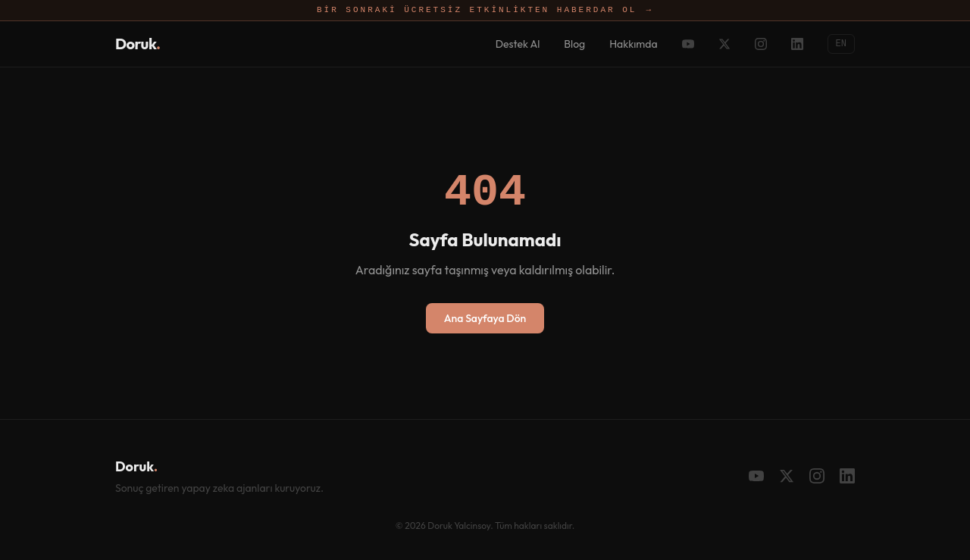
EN (841, 44)
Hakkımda (633, 44)
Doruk (138, 44)
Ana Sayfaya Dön (485, 318)
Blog (574, 44)
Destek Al (518, 44)
